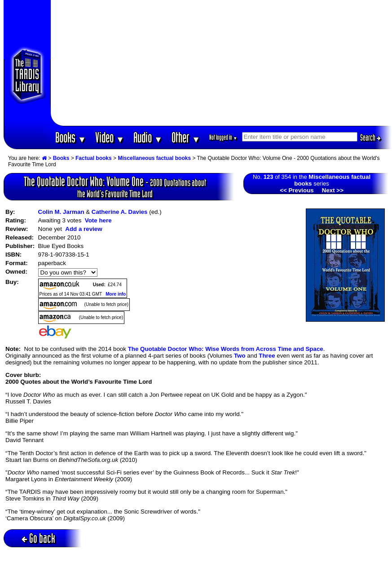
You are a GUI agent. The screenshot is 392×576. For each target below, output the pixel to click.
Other (186, 137)
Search (370, 137)
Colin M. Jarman (61, 212)
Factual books (94, 158)
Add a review (84, 229)
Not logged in (223, 137)
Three (267, 356)
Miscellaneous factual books (154, 158)
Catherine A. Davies (120, 212)
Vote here (98, 220)
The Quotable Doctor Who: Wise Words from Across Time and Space (226, 349)
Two (240, 356)
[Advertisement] (221, 63)
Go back (38, 538)
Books (71, 137)
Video (110, 137)
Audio (148, 137)
